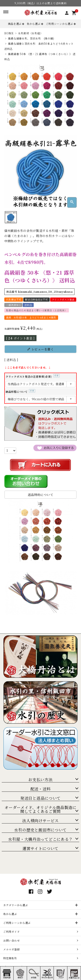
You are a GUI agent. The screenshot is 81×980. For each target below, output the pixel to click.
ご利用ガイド (11, 932)
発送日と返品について (40, 798)
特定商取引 (10, 958)
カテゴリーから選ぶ (16, 905)
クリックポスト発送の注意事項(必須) (33, 376)
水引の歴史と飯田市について (40, 830)
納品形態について (20, 392)
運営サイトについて (40, 848)
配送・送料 (41, 789)
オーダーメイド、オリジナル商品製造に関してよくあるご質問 (40, 809)
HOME (9, 33)
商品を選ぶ (15, 24)
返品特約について (41, 495)
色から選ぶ (34, 24)
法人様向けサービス (40, 820)
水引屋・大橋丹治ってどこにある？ (40, 839)
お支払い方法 (40, 779)
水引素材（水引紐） (30, 33)
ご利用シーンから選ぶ (60, 24)
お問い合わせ (11, 940)
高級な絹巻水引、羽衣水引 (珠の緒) (31, 38)
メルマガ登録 (11, 949)
